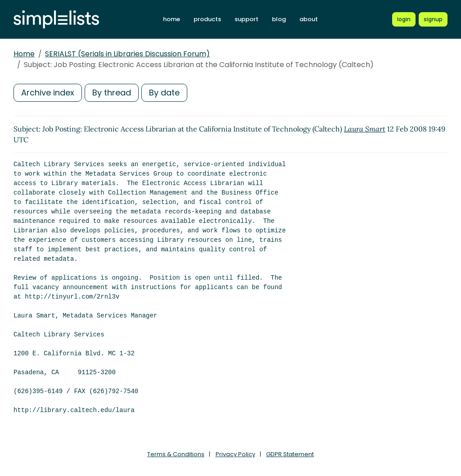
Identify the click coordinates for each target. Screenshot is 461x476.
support (246, 19)
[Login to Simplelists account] (404, 19)
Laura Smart (365, 129)
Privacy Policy (235, 454)
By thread (112, 93)
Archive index (48, 93)
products (207, 19)
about (309, 19)
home (172, 19)
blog (279, 19)
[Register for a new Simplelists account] (433, 19)
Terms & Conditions (176, 454)
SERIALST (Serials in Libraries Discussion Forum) (127, 54)
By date (164, 93)
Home (24, 54)
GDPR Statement (290, 454)
